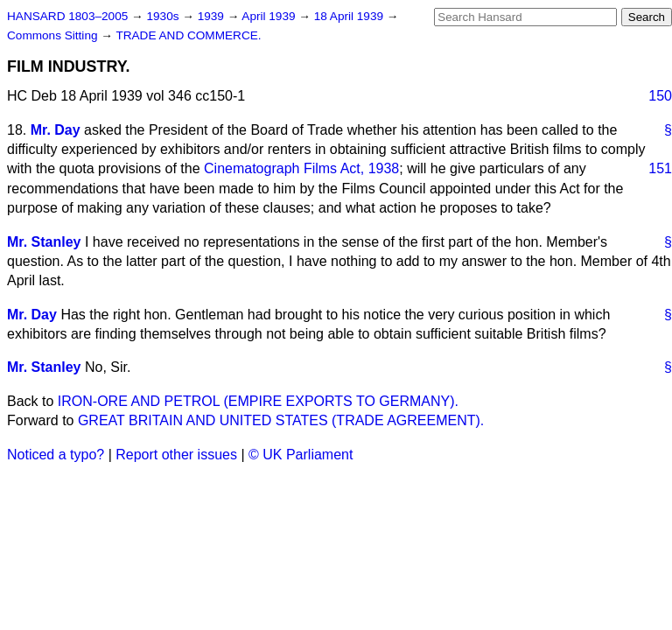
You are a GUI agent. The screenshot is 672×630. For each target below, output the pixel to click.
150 (660, 96)
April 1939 (270, 16)
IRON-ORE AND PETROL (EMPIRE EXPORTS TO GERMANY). (258, 401)
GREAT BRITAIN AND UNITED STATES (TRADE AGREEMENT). (281, 420)
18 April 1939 (350, 16)
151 (660, 168)
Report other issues (176, 455)
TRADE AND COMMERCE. (188, 35)
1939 (213, 16)
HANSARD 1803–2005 (67, 16)
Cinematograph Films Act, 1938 (301, 168)
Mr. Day (56, 130)
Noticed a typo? (56, 455)
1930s (164, 16)
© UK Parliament (301, 455)
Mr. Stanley (44, 242)
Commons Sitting (54, 35)
